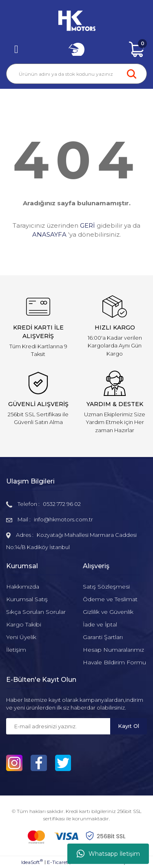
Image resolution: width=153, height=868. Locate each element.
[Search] (76, 74)
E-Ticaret (58, 862)
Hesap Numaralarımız (113, 650)
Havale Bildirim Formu (114, 662)
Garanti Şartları (103, 637)
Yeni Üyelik (21, 637)
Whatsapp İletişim (108, 854)
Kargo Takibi (24, 624)
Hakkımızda (23, 587)
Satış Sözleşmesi (106, 587)
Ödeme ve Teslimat (110, 599)
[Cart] (137, 49)
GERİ (88, 225)
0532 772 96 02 (62, 504)
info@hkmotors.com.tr (63, 519)
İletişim (16, 650)
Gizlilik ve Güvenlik (108, 612)
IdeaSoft (32, 862)
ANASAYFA (49, 234)
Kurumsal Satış (27, 599)
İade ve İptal (100, 624)
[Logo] (77, 21)
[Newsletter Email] (58, 726)
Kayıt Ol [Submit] (129, 726)
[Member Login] (77, 49)
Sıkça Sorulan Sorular (36, 612)
